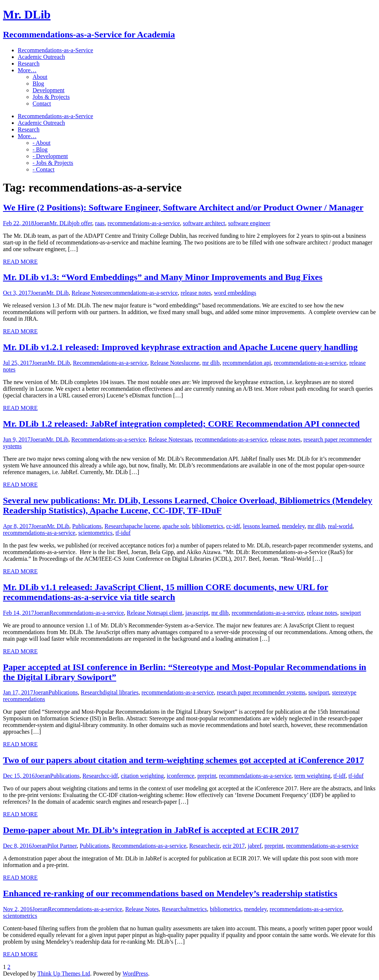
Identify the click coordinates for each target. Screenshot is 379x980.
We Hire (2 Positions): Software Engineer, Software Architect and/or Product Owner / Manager (183, 207)
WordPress (135, 974)
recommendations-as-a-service (144, 223)
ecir (215, 846)
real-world (340, 526)
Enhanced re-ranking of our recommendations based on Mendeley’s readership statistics (170, 893)
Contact (42, 104)
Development (48, 90)
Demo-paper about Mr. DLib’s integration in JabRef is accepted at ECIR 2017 (151, 830)
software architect (204, 223)
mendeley (293, 526)
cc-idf (233, 526)
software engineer (249, 223)
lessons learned (261, 526)
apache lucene (143, 526)
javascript (197, 613)
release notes (196, 293)
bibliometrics (208, 526)
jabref (254, 846)
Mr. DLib (61, 223)
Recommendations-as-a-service (110, 363)
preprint (207, 776)
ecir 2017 (234, 846)
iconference (181, 776)
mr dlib (211, 363)
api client (172, 613)
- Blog (40, 149)
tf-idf (340, 776)
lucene (192, 363)
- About (41, 143)
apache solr (176, 526)
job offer (82, 223)
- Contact (43, 169)
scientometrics (95, 533)
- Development (50, 156)
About (40, 77)
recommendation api (247, 363)
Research (115, 526)
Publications (87, 526)
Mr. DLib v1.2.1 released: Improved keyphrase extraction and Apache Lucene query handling (180, 347)
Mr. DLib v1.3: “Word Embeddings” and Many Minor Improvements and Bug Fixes (163, 277)
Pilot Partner (62, 846)
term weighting (312, 776)
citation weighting (142, 776)
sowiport (351, 613)
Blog (38, 84)
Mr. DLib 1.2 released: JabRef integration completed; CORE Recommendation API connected (181, 424)
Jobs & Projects (51, 97)
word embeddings (235, 293)
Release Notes (88, 293)
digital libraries (120, 692)
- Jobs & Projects (53, 163)
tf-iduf (123, 533)
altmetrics (195, 909)
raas (100, 223)
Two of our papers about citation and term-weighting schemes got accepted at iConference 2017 (183, 760)
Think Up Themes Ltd (64, 974)
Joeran (42, 223)
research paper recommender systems (261, 692)
